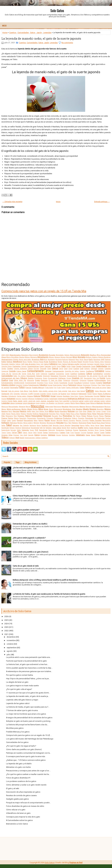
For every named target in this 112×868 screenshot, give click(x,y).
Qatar (9, 420)
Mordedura (67, 409)
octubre (10, 644)
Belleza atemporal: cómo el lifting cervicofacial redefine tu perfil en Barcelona (45, 580)
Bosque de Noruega (70, 362)
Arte (42, 359)
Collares (87, 369)
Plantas (108, 416)
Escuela (71, 383)
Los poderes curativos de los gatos (21, 781)
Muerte (86, 409)
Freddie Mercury (38, 388)
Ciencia (55, 368)
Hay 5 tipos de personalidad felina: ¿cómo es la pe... (28, 679)
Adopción (85, 355)
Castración (86, 366)
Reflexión (5, 423)
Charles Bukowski (21, 369)
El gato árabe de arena (22, 482)
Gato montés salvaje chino (48, 391)
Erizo (46, 383)
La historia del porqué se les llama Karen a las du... (27, 725)
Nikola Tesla (44, 411)
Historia (37, 396)
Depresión (46, 376)
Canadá (97, 364)
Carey (42, 366)
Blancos (36, 362)
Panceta (29, 414)
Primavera (50, 418)
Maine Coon (85, 403)
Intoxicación (100, 399)
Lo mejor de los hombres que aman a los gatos (26, 714)
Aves (77, 360)
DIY (82, 378)
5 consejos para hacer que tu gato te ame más (26, 756)
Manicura (5, 407)
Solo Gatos (57, 11)
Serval (97, 425)
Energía (90, 380)
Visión (22, 438)
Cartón (68, 366)
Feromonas (87, 385)
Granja (49, 394)
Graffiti (31, 394)
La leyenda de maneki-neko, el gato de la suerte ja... (28, 696)
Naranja (5, 411)
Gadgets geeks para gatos (17, 799)
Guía (68, 394)
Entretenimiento (19, 383)
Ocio (77, 411)
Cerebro (10, 369)
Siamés (108, 425)
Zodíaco (38, 438)
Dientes (31, 378)
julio (8, 655)
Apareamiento (7, 359)
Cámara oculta (73, 364)
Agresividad (106, 355)
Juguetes (50, 401)
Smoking (18, 428)
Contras (108, 371)
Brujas (92, 362)
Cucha (67, 374)
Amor (75, 357)
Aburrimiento (34, 355)
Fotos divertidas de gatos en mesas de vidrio (25, 806)
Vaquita (31, 435)
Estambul (19, 385)
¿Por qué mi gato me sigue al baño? (21, 746)
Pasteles (83, 414)
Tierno (4, 433)
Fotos (22, 387)
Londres (43, 403)
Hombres (66, 396)
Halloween (83, 394)
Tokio (35, 433)
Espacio (93, 383)
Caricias (48, 366)
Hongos (81, 396)
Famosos (72, 385)
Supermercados (105, 428)
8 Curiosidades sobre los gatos (19, 820)
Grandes (43, 394)
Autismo (65, 360)
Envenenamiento (31, 383)
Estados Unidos (8, 385)
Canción (108, 364)
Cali (42, 364)
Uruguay (16, 435)
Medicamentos (74, 407)
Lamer (81, 401)
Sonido (64, 428)
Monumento (58, 409)
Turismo (83, 433)
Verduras (65, 435)
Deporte (39, 376)
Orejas (98, 411)
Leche (91, 401)
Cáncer (102, 364)
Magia (78, 403)
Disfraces (62, 378)
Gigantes (17, 394)
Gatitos (88, 387)
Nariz (10, 411)
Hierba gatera (22, 396)
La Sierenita (74, 401)
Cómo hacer (21, 371)
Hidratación (12, 396)
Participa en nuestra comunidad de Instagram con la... (29, 753)
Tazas (32, 430)
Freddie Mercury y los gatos (18, 732)
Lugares (67, 403)
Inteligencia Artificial (76, 399)
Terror (97, 430)
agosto (10, 651)
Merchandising (98, 407)
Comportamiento (36, 371)
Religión (36, 423)
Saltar (3, 425)
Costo (38, 374)
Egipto (38, 380)
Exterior (65, 385)
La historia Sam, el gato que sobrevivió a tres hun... (27, 664)
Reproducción (51, 423)
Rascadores (28, 420)
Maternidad (49, 407)
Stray (68, 428)
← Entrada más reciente (12, 202)
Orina (109, 411)
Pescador (55, 416)
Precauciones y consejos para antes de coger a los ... (28, 771)
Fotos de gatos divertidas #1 (18, 778)
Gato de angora (14, 391)
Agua (4, 357)
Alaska (22, 357)
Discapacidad (53, 378)
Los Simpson (59, 403)
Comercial (5, 371)
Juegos (43, 401)
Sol (44, 428)
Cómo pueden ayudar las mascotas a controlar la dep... (29, 668)
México (4, 409)
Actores (67, 355)
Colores (108, 369)
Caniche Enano (7, 366)
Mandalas (107, 403)
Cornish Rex (17, 374)
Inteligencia (63, 399)
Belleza (10, 362)
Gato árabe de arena (99, 388)
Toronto (40, 433)
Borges (60, 362)
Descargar (63, 376)
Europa (50, 385)
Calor (60, 364)
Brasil (80, 362)
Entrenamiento (7, 383)
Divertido (76, 378)
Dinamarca (38, 378)
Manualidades (13, 407)
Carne (59, 366)
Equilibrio (40, 383)
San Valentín (24, 425)
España (99, 383)
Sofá (41, 428)
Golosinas (24, 394)
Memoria (89, 407)
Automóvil (72, 360)
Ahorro (9, 357)
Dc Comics (22, 376)
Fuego (63, 388)
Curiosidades (23, 33)
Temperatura (60, 430)
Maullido (65, 407)
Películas (100, 414)
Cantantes (16, 366)
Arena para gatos (25, 360)
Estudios (43, 385)
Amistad (69, 357)
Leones (103, 401)
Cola (82, 369)
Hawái (89, 394)
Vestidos (72, 435)
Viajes (93, 435)
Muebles (79, 409)
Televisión (52, 430)
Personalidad (37, 416)
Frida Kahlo (49, 388)
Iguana (4, 399)
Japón (39, 33)
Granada (36, 394)
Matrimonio (57, 407)
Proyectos (81, 418)
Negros (23, 411)
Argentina (36, 359)
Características (33, 366)
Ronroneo (83, 423)
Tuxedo (102, 433)
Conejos (82, 371)
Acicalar (52, 355)
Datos (15, 376)
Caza (93, 366)
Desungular (82, 376)
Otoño (3, 414)
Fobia (103, 385)
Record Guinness (69, 420)
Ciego (49, 369)
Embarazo (67, 380)
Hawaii (95, 394)
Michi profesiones (14, 409)
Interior (88, 399)
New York (35, 411)
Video (99, 435)
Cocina (76, 369)
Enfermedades (100, 380)
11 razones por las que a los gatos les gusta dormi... (28, 693)
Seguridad (75, 425)
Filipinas (94, 385)
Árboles (16, 360)
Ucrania (5, 435)
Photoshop (67, 416)
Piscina (96, 416)
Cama (64, 364)
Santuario (33, 425)
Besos (25, 362)
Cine (66, 369)
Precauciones (32, 418)
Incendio (25, 399)
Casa (73, 366)
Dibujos (24, 378)
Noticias (71, 411)
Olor (94, 411)
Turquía (90, 433)
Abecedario (25, 355)
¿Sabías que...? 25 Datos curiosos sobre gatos (26, 760)
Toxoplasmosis (54, 433)
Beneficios (18, 362)
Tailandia (25, 430)
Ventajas (52, 435)
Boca (41, 362)
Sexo (102, 425)
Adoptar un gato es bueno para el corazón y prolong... (29, 721)
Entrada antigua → (102, 202)
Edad (11, 380)
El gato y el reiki (13, 788)
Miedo (30, 409)
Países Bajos (16, 414)
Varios (37, 435)
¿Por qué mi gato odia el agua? (19, 689)
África (99, 355)
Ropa (89, 423)
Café (23, 364)
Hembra (5, 396)
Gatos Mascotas (101, 391)
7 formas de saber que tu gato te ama (22, 710)
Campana (90, 364)
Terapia (76, 430)
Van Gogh (24, 435)
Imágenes (11, 399)
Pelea (94, 414)
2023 (3, 355)
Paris (58, 414)
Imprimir (18, 399)
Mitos (41, 409)
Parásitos (52, 414)
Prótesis (75, 418)
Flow (99, 385)
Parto (68, 414)
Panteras (36, 414)
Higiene (30, 396)
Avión (82, 360)
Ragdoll (20, 420)
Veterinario (80, 435)
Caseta (79, 366)
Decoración (31, 376)
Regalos (20, 423)
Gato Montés (33, 391)
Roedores (75, 423)
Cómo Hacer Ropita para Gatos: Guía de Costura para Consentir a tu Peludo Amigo (47, 496)
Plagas (101, 416)
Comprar (48, 371)
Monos (51, 409)
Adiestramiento (75, 355)
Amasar (57, 357)
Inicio (4, 26)
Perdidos (21, 416)
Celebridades (101, 366)
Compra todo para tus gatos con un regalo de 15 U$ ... (29, 735)
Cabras (18, 364)
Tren (68, 433)
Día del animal (92, 376)
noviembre (11, 640)
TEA (36, 430)
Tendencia (69, 430)
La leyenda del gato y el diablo (19, 764)
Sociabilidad (35, 428)
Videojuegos (106, 435)
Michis (24, 409)
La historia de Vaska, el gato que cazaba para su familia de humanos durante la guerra (49, 594)
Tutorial (96, 433)
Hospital (97, 396)
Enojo (109, 380)
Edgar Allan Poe (20, 380)
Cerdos (4, 369)
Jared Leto (32, 401)
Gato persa (72, 391)
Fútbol (82, 388)
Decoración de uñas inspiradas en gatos (23, 792)
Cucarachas (60, 374)
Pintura (90, 416)
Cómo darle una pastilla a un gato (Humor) (30, 552)
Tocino (30, 433)
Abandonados (15, 355)
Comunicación (58, 371)
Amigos (63, 357)
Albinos (27, 357)
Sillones (12, 428)
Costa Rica (31, 374)
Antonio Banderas (104, 357)
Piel (74, 416)
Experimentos (57, 385)
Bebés (4, 362)
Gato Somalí (81, 391)
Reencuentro (106, 420)
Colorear (101, 369)
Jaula (38, 401)
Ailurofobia (15, 357)
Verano (59, 435)
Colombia (94, 369)
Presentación (41, 418)
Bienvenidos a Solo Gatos (17, 824)
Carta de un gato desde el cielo (26, 566)
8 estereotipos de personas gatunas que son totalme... (29, 671)
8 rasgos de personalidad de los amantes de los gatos (29, 718)
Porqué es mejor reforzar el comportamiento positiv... (28, 803)
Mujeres (93, 409)
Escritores (63, 383)
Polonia (16, 418)
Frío (55, 388)
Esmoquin (86, 383)
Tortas (45, 433)
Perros (28, 416)
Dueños (5, 380)
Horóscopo (89, 396)
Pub (95, 418)
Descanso (54, 376)
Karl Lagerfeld (64, 401)
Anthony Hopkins (92, 357)
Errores (56, 383)
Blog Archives (31, 462)
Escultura (78, 383)
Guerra (63, 394)
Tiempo (102, 430)
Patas (89, 414)
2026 (6, 616)
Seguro (82, 425)
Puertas (108, 418)
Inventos (108, 399)
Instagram (54, 399)
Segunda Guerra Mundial (62, 425)
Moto (74, 409)
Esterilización (34, 385)
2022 (6, 631)
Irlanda (10, 401)
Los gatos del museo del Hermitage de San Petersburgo (30, 739)
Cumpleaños (98, 374)
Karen (57, 401)
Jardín (25, 401)
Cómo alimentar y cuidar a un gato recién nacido (26, 785)
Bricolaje (86, 362)
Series (93, 425)
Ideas (108, 396)
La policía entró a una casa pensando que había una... (29, 657)
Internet (93, 399)
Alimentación (43, 357)
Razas (47, 420)
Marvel (28, 407)
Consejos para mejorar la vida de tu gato (23, 817)
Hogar (53, 396)
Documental (88, 378)
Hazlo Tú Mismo (104, 394)
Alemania (34, 357)
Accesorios (44, 355)
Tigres (9, 433)
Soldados (49, 428)
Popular (7, 462)
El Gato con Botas (55, 380)
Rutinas (108, 423)
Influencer (31, 399)
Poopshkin (23, 418)
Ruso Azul (101, 423)
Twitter (108, 433)
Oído (80, 411)
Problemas (58, 418)
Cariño (54, 366)
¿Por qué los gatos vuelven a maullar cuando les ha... (28, 774)
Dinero (45, 378)
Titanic (25, 433)
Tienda (108, 430)
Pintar (84, 416)
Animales (82, 357)
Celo (109, 366)
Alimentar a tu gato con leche (18, 767)
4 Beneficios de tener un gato (18, 813)
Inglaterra (39, 399)
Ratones (41, 420)
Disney (69, 378)
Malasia (93, 403)
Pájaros (23, 414)
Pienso (78, 416)
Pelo (3, 416)
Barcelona (97, 360)
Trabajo (62, 433)
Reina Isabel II (28, 423)
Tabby (19, 430)
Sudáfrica (74, 428)
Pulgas (4, 420)
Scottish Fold (47, 425)
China (30, 369)
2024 (7, 355)
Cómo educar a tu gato (16, 810)
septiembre (12, 648)
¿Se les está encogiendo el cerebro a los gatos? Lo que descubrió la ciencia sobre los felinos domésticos (57, 468)
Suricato (13, 430)
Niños (51, 411)
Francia (28, 388)
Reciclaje (60, 420)
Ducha (108, 378)
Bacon (86, 360)
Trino (72, 433)
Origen (104, 411)
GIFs (12, 394)
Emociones (75, 380)
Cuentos (13, 33)
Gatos (33, 33)
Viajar (88, 435)
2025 (6, 620)
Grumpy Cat (56, 394)
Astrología (51, 360)
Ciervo (61, 369)
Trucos (77, 433)
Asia (46, 360)
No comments (67, 43)
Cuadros (52, 374)
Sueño (80, 428)
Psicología (89, 418)
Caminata (83, 364)
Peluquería (9, 416)
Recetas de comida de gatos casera (21, 795)
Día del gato (103, 376)
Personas (47, 416)
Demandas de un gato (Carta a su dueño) (30, 524)
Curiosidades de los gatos (17, 742)
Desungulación (72, 376)
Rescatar (60, 423)
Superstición (6, 430)
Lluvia (37, 403)
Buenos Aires (99, 362)
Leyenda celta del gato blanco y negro (22, 700)
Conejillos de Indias (72, 371)
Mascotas (38, 406)
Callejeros (53, 364)
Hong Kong (74, 396)
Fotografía (14, 388)
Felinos (79, 385)
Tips (20, 432)
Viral (17, 438)
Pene (15, 416)
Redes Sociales (96, 420)
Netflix (29, 411)
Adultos (93, 355)
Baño (91, 359)
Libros (12, 403)
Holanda (59, 396)
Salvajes (16, 425)
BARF (103, 360)
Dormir (102, 378)
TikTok (14, 433)
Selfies (87, 425)
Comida (12, 371)
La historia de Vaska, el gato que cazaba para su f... (28, 707)
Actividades (60, 355)
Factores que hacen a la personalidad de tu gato (26, 661)
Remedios (43, 423)
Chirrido (36, 369)
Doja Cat (96, 378)
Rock (70, 423)
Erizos (51, 383)
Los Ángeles (50, 403)
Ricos (66, 423)
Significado (5, 428)
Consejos (99, 371)
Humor (103, 396)
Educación (31, 380)
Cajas (38, 364)
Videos (5, 438)
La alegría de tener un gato (17, 682)
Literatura (31, 403)
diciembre (11, 637)
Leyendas (47, 33)
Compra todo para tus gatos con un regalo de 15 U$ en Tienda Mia (44, 291)
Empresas (83, 380)
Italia (15, 401)
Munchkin (100, 409)
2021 (6, 634)
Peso (60, 416)
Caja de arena (30, 364)
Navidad (16, 411)
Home (5, 33)
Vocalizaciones (30, 438)
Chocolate (43, 369)
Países (8, 414)
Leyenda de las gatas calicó (18, 703)
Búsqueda (5, 364)
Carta (63, 366)
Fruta (59, 388)
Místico (35, 409)
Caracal (24, 366)
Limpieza (19, 403)
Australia (59, 360)
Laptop (86, 401)
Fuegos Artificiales (72, 388)
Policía (10, 418)
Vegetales (44, 435)
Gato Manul (24, 391)
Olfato (90, 411)
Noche (57, 411)
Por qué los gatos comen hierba (20, 675)
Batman (108, 360)
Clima (70, 369)
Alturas (51, 357)
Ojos (85, 411)
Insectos (46, 399)
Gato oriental (63, 391)
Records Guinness (82, 420)
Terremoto (83, 430)
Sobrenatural (26, 428)
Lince (25, 403)
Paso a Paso (75, 414)
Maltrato (100, 403)
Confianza (90, 371)
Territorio (91, 430)
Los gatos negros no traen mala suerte (22, 686)
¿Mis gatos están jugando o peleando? (29, 538)
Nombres (64, 411)
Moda (46, 409)
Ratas (36, 420)
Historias (45, 396)
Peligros (107, 414)
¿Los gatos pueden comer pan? (26, 510)
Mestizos (107, 407)
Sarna (39, 425)
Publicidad (101, 418)
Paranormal (44, 414)
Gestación (5, 394)
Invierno (4, 401)
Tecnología (43, 430)
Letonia (108, 401)
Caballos (12, 364)
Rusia (94, 423)
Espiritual (107, 383)
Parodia (63, 414)
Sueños (86, 428)
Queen (14, 420)
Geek (109, 391)
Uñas (10, 435)
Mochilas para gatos (15, 728)
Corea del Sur (6, 374)
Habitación (74, 394)
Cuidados (82, 374)
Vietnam (12, 438)
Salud (9, 425)
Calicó (46, 364)
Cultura (89, 374)
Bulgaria (108, 362)
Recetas (53, 420)
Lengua (97, 401)
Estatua (25, 385)
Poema (4, 418)
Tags (18, 462)
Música (107, 409)
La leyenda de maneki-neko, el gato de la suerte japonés (41, 38)
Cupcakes (107, 374)
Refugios (13, 423)
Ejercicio (44, 380)
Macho (73, 403)
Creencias (44, 374)
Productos (67, 418)
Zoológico (44, 438)
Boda (46, 362)
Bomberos (53, 362)
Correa (24, 374)
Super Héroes (94, 428)
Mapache (22, 407)
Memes (82, 407)
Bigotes (30, 362)
